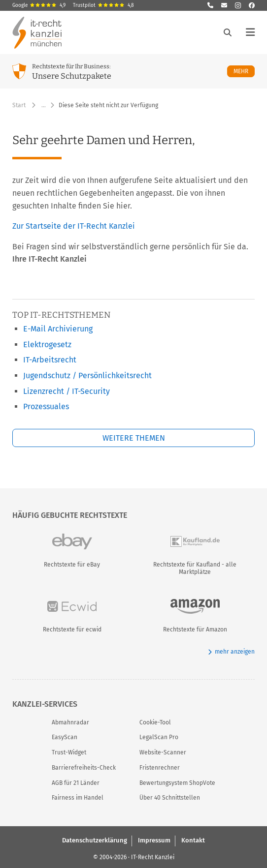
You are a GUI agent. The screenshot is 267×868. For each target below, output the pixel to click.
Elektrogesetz (47, 344)
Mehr (244, 71)
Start (19, 105)
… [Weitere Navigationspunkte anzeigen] (44, 105)
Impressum (154, 840)
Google (39, 5)
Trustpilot (103, 5)
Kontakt (193, 840)
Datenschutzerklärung (95, 840)
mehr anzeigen (231, 652)
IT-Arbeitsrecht (50, 360)
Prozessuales (46, 406)
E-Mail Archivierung (58, 329)
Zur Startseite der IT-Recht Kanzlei (74, 226)
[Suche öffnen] (228, 32)
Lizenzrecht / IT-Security (67, 391)
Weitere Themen (134, 438)
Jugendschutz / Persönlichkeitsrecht (87, 375)
